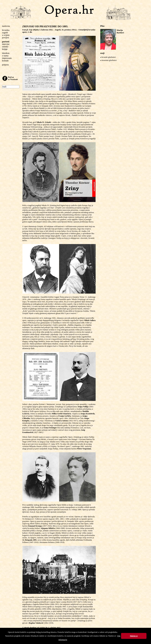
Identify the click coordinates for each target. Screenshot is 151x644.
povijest (5, 38)
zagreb (5, 33)
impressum (7, 58)
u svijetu (6, 35)
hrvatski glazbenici (109, 57)
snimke (5, 47)
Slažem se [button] (134, 636)
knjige (5, 49)
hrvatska (6, 30)
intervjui (6, 44)
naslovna (6, 26)
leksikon (6, 53)
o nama (5, 56)
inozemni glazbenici (109, 60)
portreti (6, 42)
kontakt (5, 61)
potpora (5, 65)
